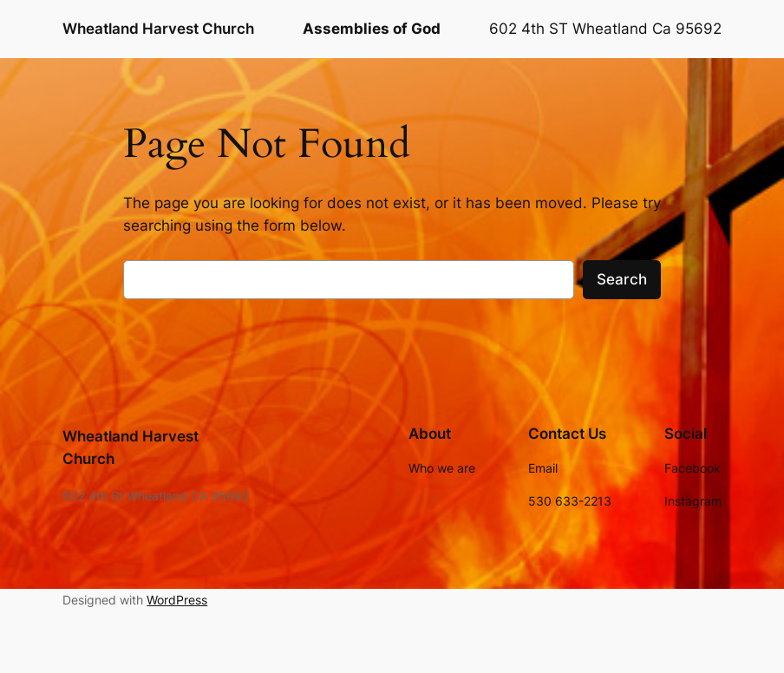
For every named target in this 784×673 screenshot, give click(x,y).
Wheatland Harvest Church (158, 28)
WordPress (177, 600)
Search (622, 279)
